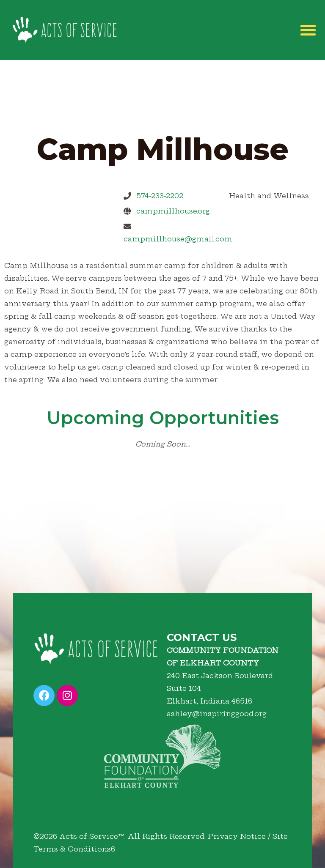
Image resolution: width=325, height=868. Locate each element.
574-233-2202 (160, 196)
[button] (308, 30)
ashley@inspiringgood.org (217, 714)
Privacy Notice (237, 836)
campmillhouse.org (173, 211)
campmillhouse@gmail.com (178, 239)
